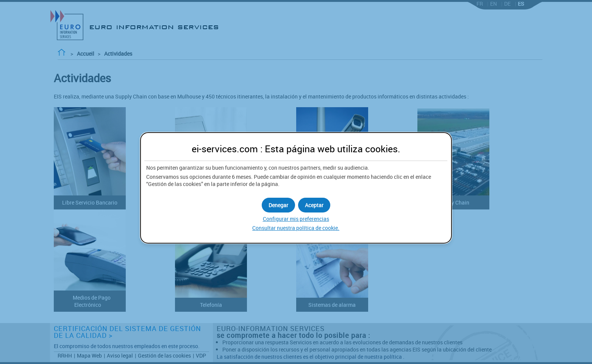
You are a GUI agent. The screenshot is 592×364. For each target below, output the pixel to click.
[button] (314, 205)
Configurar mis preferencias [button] (296, 219)
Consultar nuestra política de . (296, 228)
